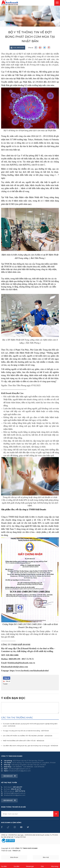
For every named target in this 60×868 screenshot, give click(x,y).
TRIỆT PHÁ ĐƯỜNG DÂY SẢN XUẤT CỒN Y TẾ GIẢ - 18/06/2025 (23, 741)
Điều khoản (14, 857)
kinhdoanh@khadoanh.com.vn (20, 769)
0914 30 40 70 (16, 789)
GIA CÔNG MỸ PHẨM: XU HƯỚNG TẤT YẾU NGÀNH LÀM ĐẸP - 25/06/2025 (27, 736)
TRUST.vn (16, 851)
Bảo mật (46, 857)
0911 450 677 (17, 787)
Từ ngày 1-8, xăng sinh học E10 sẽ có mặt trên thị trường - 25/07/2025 (26, 731)
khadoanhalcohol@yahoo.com (20, 771)
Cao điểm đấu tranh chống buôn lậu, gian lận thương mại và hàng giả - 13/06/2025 (30, 746)
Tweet (5, 684)
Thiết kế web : (7, 851)
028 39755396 (39, 767)
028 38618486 (28, 767)
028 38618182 (17, 767)
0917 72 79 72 (20, 791)
